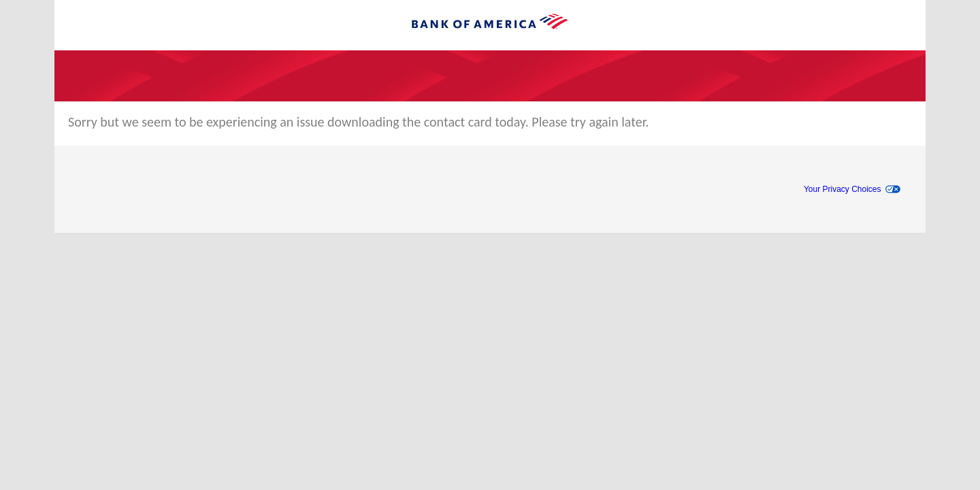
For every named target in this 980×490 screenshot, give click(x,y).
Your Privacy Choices (843, 189)
